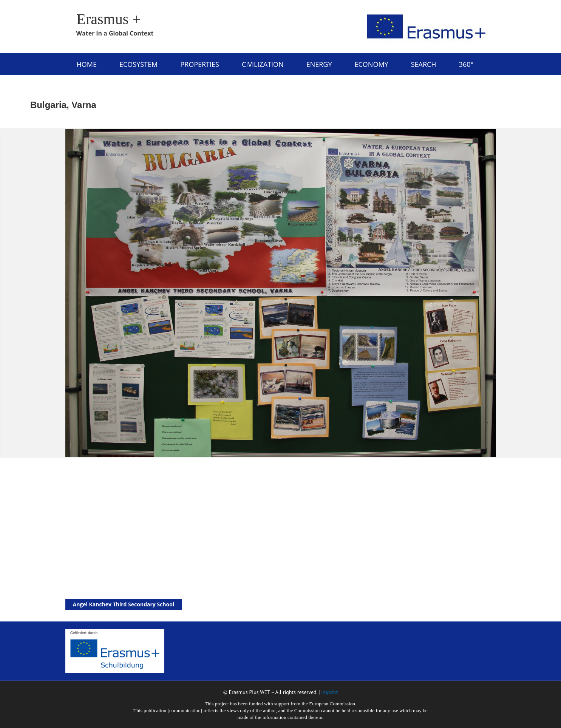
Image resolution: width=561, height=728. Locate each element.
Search (424, 64)
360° (466, 64)
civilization (263, 64)
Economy (371, 64)
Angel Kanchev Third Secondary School (124, 604)
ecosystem (138, 64)
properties (200, 64)
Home (87, 64)
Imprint (329, 692)
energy (319, 64)
